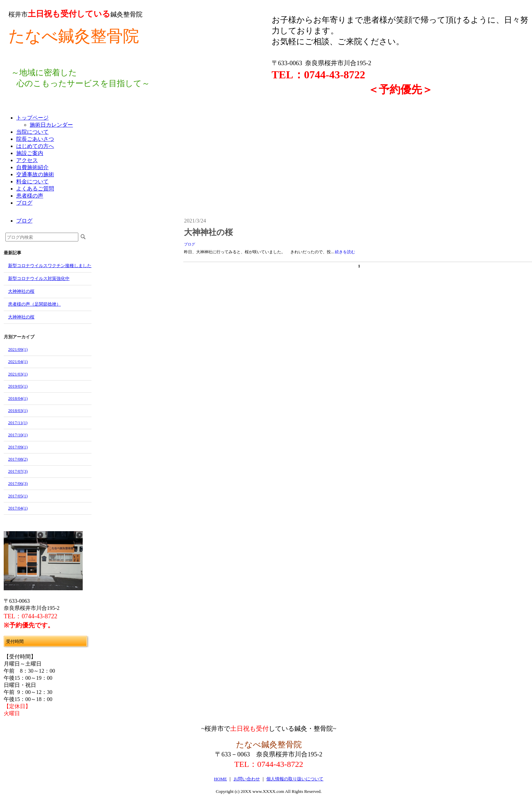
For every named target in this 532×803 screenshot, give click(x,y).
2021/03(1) (18, 374)
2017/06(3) (18, 483)
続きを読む (345, 252)
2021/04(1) (18, 361)
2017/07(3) (18, 471)
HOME (220, 779)
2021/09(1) (18, 349)
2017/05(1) (18, 496)
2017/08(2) (18, 459)
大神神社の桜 (21, 291)
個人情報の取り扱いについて (295, 779)
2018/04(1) (18, 398)
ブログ (190, 244)
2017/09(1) (18, 447)
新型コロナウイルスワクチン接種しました (50, 266)
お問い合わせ (247, 779)
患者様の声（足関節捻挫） (34, 304)
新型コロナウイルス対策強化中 (39, 278)
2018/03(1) (18, 410)
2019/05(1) (18, 386)
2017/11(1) (18, 423)
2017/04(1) (18, 508)
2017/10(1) (18, 435)
